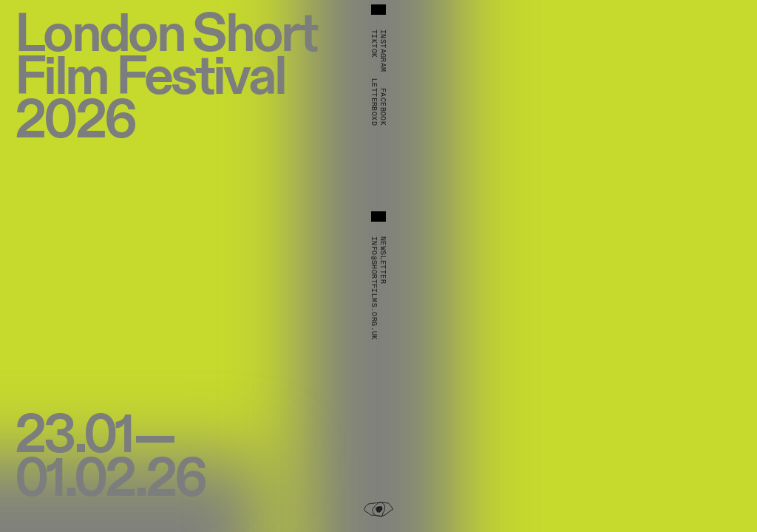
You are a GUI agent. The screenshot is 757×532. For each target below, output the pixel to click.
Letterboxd (374, 102)
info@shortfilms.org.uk (374, 289)
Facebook (383, 107)
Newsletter (383, 260)
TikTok (374, 44)
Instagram (383, 51)
